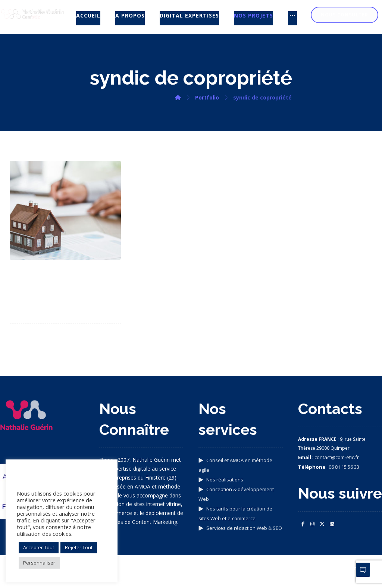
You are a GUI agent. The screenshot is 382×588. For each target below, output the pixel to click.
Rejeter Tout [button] (79, 547)
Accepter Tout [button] (39, 547)
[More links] (292, 18)
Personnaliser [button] (39, 563)
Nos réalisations (221, 480)
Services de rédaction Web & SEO (240, 528)
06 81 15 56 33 (344, 467)
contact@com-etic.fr (337, 457)
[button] (303, 524)
